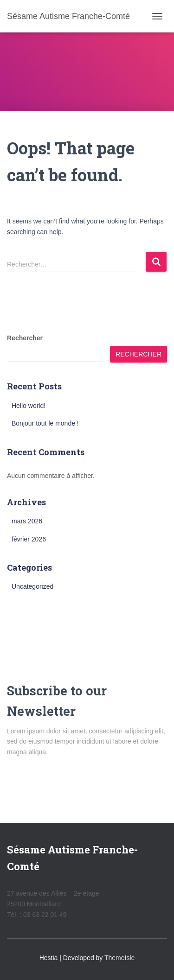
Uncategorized (32, 586)
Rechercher (25, 338)
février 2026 (29, 539)
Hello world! (29, 406)
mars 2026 (27, 521)
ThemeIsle (119, 958)
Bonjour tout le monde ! (45, 423)
